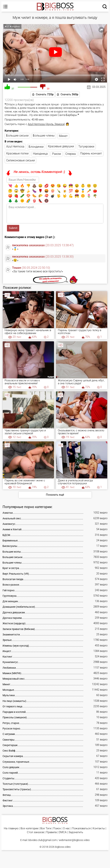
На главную (11, 828)
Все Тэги (46, 828)
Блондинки (36, 147)
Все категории (29, 828)
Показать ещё (55, 495)
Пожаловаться (81, 828)
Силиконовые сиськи (20, 160)
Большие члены (44, 136)
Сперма (71, 154)
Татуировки (86, 146)
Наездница (40, 154)
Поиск (57, 828)
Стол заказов (35, 832)
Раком (57, 154)
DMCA (63, 832)
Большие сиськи (17, 136)
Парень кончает (91, 153)
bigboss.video (63, 847)
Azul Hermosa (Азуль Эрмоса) (46, 124)
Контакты (99, 828)
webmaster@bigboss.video (74, 840)
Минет (63, 136)
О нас (66, 828)
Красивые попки (17, 153)
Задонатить (76, 832)
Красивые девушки (61, 146)
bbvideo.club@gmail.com (43, 840)
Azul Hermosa (15, 146)
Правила (51, 832)
